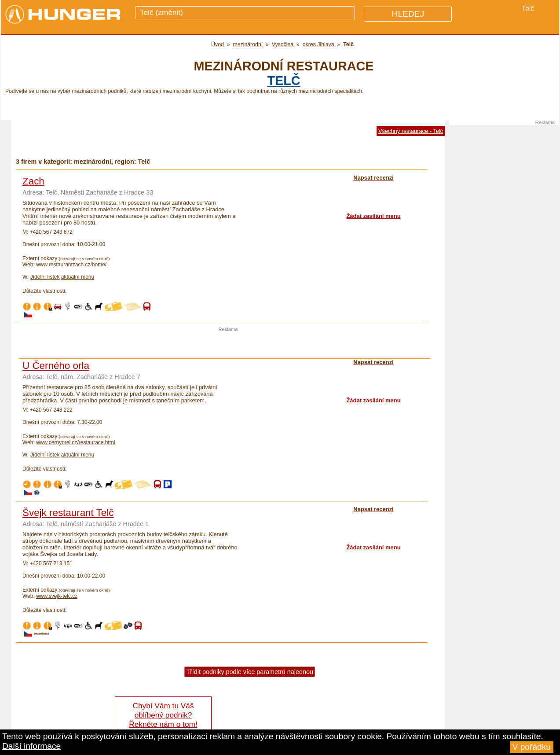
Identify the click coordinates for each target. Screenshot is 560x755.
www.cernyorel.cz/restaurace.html (75, 442)
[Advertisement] (228, 345)
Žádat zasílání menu (373, 216)
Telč (284, 81)
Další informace (31, 746)
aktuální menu (78, 277)
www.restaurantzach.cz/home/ (71, 265)
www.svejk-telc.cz (57, 596)
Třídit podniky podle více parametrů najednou (250, 672)
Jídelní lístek (45, 277)
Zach (33, 181)
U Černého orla (56, 366)
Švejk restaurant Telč (68, 513)
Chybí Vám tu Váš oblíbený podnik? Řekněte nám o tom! (163, 715)
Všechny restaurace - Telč (411, 131)
